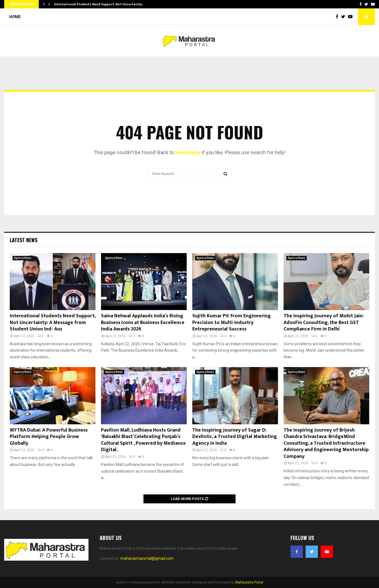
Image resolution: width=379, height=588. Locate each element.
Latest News (24, 240)
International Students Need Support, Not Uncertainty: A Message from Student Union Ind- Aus (53, 322)
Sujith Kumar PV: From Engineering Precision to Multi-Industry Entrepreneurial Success (232, 322)
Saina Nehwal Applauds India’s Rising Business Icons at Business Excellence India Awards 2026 (143, 322)
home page (188, 152)
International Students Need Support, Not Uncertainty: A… (101, 4)
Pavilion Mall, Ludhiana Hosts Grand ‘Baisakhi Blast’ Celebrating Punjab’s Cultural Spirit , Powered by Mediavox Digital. (143, 440)
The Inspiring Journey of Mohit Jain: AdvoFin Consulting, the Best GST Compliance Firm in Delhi (324, 322)
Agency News (23, 258)
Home (15, 17)
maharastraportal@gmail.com (147, 558)
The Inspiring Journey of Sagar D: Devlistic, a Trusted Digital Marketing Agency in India (235, 437)
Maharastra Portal (249, 582)
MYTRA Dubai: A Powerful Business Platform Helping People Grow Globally (49, 437)
